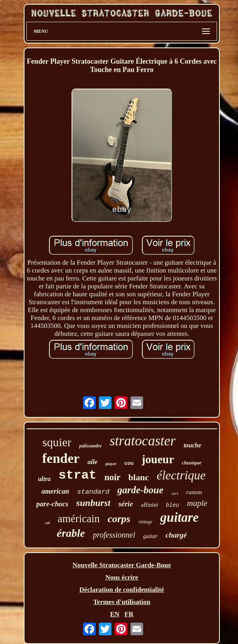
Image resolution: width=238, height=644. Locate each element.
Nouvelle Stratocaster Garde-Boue (122, 565)
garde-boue (141, 490)
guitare (179, 517)
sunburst (93, 503)
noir (112, 477)
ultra (44, 479)
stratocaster (143, 441)
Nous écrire (122, 577)
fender (61, 458)
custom (194, 492)
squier (57, 442)
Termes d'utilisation (122, 602)
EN (115, 614)
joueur (158, 459)
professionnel (114, 535)
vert (175, 493)
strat (77, 475)
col (47, 523)
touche (192, 445)
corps (119, 519)
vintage (145, 522)
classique (192, 463)
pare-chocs (52, 504)
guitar (150, 536)
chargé (176, 535)
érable (71, 533)
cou (129, 463)
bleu (172, 505)
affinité (149, 505)
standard (93, 492)
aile (93, 462)
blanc (139, 477)
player (111, 464)
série (126, 504)
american (55, 491)
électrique (181, 475)
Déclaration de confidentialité (122, 590)
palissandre (90, 446)
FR (129, 614)
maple (197, 503)
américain (79, 519)
